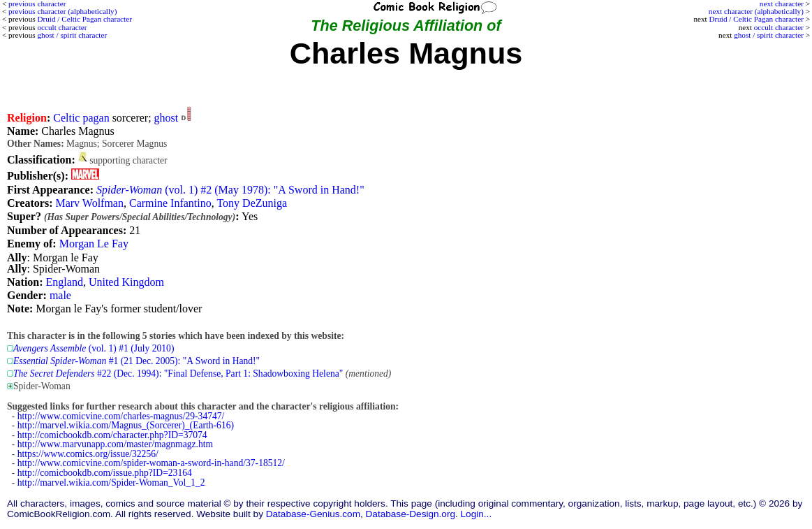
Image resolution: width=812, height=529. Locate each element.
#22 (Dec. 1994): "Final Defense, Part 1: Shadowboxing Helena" (178, 374)
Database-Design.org (411, 514)
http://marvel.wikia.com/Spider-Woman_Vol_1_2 (111, 483)
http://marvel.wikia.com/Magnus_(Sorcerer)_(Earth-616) (126, 425)
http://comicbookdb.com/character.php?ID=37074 (112, 435)
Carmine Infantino (170, 203)
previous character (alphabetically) (62, 11)
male (60, 295)
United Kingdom (126, 282)
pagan (96, 118)
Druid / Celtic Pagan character (756, 19)
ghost (167, 118)
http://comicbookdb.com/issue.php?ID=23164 (105, 473)
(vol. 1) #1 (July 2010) (94, 348)
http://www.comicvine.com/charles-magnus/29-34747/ (121, 416)
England (65, 282)
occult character (779, 27)
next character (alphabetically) (756, 11)
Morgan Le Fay (94, 244)
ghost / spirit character (769, 35)
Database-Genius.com (313, 514)
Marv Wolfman (89, 203)
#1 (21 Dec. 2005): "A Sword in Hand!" (136, 361)
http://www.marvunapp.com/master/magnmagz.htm (115, 444)
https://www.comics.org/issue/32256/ (88, 454)
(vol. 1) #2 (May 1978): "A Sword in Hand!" (230, 190)
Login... (477, 514)
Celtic (66, 118)
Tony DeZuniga (252, 203)
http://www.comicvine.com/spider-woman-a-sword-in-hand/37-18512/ (151, 463)
